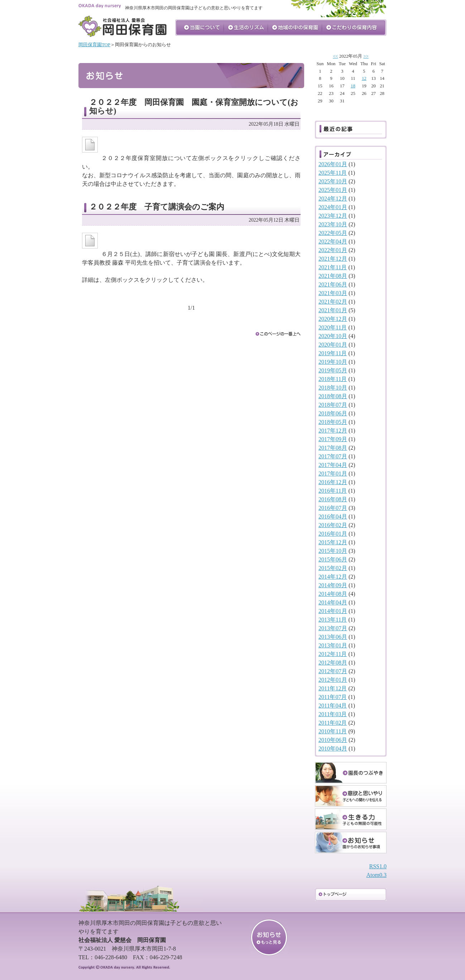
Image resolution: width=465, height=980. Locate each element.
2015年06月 (333, 559)
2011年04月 (333, 706)
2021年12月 (333, 259)
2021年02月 (333, 302)
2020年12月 (333, 319)
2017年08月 (333, 448)
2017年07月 (333, 456)
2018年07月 (333, 405)
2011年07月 (333, 697)
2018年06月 (333, 413)
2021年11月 (333, 267)
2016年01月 (333, 534)
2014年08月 (333, 594)
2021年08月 (333, 276)
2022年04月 (333, 242)
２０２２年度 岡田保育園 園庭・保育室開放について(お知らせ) (194, 107)
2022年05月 (333, 233)
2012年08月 (333, 663)
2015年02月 (333, 568)
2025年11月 (333, 173)
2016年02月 (333, 525)
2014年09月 (333, 585)
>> (366, 56)
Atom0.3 (377, 875)
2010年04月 (333, 749)
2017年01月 (333, 474)
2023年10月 (333, 224)
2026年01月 (333, 164)
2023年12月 (333, 216)
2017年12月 (333, 431)
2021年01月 (333, 310)
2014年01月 (333, 611)
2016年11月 (333, 491)
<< (335, 56)
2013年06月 (333, 637)
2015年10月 (333, 551)
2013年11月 (333, 620)
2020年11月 (333, 327)
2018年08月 (333, 396)
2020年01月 (333, 345)
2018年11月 (333, 379)
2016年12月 (333, 482)
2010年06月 (333, 740)
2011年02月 (333, 723)
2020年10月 (333, 336)
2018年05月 (333, 422)
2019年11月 (333, 353)
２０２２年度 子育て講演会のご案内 (157, 207)
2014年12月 (333, 577)
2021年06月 (333, 284)
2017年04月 (333, 465)
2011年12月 (333, 688)
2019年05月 (333, 370)
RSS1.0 (378, 866)
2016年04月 (333, 516)
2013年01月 (333, 645)
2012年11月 (333, 654)
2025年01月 (333, 190)
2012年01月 (333, 680)
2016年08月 (333, 499)
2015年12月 (333, 542)
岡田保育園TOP (94, 45)
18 (353, 86)
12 (364, 78)
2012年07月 (333, 671)
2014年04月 (333, 602)
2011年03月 (333, 714)
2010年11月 (333, 731)
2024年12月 (333, 199)
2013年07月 (333, 628)
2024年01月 (333, 207)
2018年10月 (333, 388)
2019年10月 (333, 362)
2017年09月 (333, 439)
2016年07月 (333, 508)
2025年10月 (333, 181)
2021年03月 (333, 293)
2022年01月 (333, 250)
